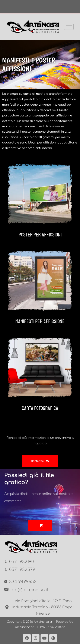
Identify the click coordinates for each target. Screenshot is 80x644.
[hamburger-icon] (69, 27)
